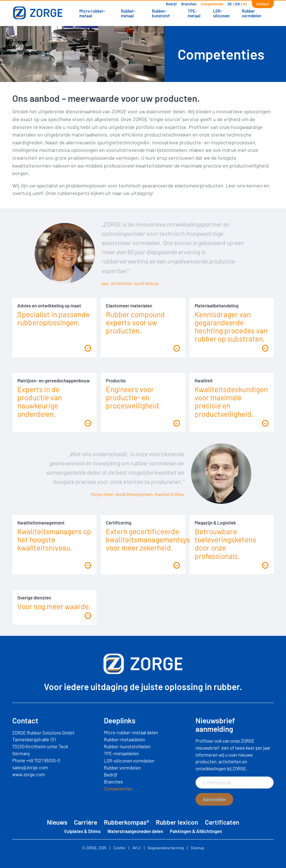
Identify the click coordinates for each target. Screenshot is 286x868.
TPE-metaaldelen (121, 753)
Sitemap (197, 848)
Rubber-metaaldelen (125, 739)
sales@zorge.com (30, 767)
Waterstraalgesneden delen (135, 831)
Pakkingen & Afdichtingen (196, 831)
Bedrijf (171, 4)
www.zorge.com (29, 774)
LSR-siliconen (221, 13)
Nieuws (57, 822)
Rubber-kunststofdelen (127, 746)
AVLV (137, 848)
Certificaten (222, 822)
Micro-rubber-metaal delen (131, 732)
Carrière (86, 822)
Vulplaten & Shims (82, 831)
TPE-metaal (194, 13)
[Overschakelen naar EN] (238, 4)
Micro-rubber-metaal (92, 13)
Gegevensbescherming (166, 848)
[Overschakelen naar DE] (230, 4)
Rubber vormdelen (252, 13)
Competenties (212, 4)
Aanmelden (214, 799)
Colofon (119, 848)
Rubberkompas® (127, 822)
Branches (189, 4)
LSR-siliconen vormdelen (129, 761)
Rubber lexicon (177, 822)
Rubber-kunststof (161, 13)
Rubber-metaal (128, 13)
